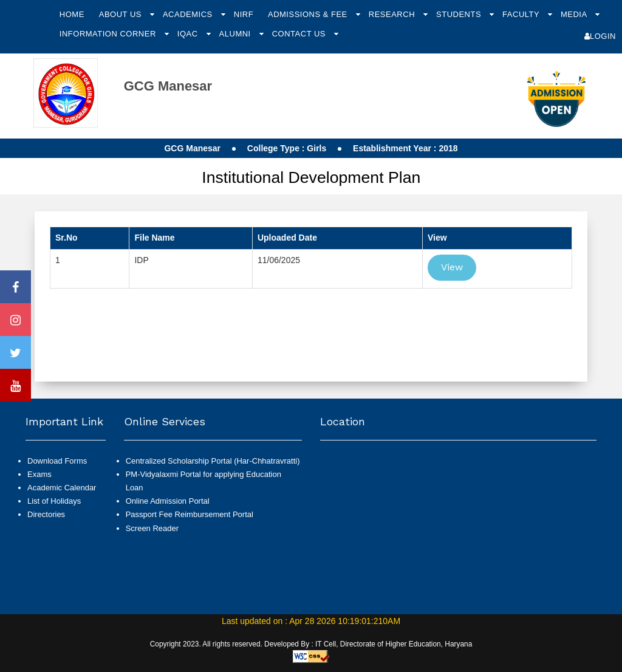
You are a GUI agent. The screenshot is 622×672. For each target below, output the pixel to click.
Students (460, 14)
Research (393, 14)
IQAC (189, 34)
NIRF (244, 14)
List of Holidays (54, 501)
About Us (121, 14)
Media (575, 14)
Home (72, 14)
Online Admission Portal (168, 501)
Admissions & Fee (309, 14)
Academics (189, 14)
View (452, 267)
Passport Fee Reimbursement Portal (190, 514)
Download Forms (57, 461)
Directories (46, 514)
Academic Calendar (62, 488)
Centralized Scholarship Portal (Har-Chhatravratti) (213, 461)
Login (600, 36)
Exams (39, 474)
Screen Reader (152, 528)
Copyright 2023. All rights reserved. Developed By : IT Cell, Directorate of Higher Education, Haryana (311, 644)
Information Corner (109, 34)
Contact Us (300, 34)
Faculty (522, 14)
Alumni (236, 34)
